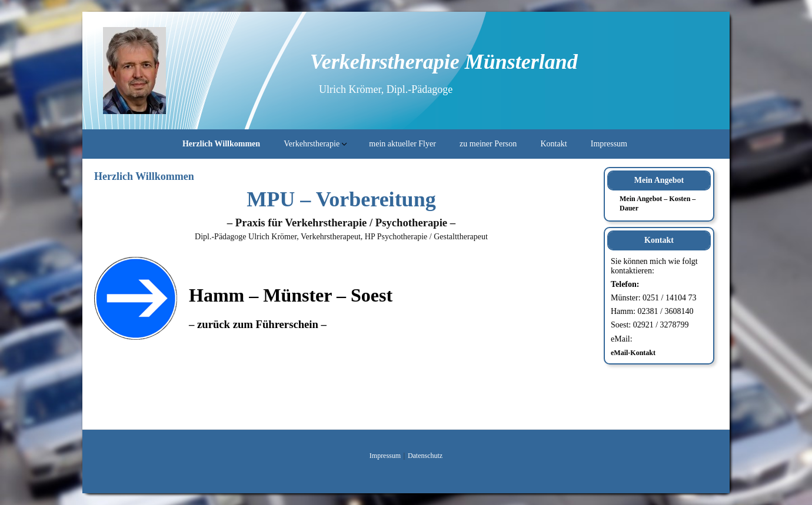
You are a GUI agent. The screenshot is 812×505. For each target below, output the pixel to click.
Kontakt (553, 144)
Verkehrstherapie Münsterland (444, 62)
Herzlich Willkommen (221, 144)
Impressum (609, 144)
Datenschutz (425, 456)
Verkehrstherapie (312, 144)
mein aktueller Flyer (402, 144)
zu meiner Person (488, 144)
